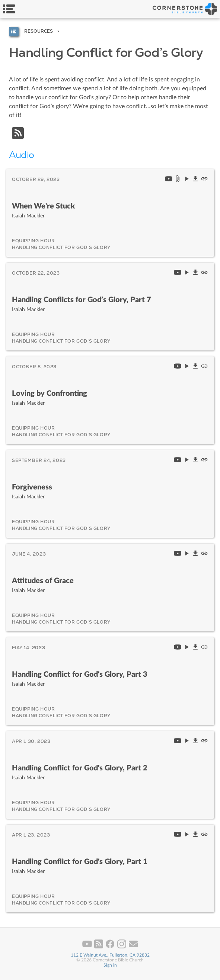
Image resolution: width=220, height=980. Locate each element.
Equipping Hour (33, 241)
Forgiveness (32, 487)
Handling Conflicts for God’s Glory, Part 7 (82, 300)
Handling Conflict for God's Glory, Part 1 (80, 862)
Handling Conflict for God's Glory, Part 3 (80, 675)
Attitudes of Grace (43, 581)
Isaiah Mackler (28, 216)
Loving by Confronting (50, 394)
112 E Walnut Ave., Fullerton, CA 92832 (110, 955)
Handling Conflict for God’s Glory (61, 248)
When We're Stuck (43, 206)
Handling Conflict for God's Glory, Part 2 (80, 768)
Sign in (110, 965)
